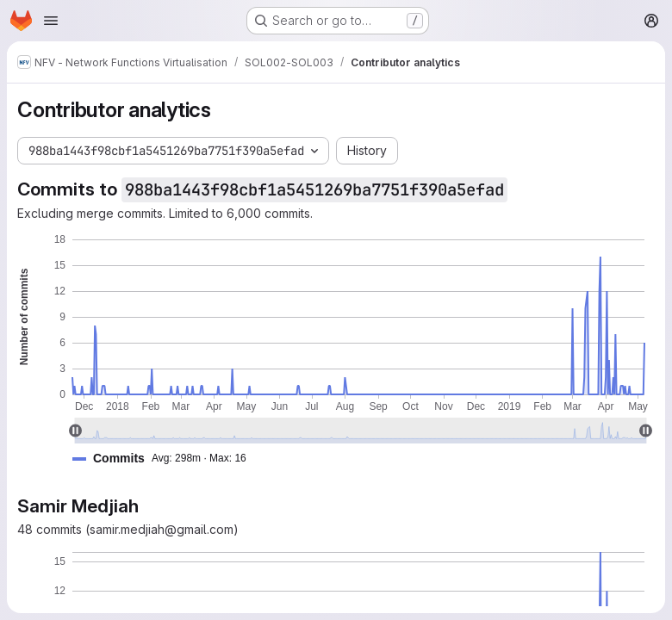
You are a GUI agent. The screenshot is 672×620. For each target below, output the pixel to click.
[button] (166, 459)
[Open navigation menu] (51, 21)
